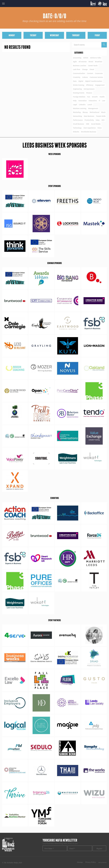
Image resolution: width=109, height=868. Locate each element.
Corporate (99, 73)
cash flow (77, 69)
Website (76, 132)
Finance (89, 93)
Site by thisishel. (103, 862)
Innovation (83, 101)
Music (103, 112)
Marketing (77, 112)
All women (83, 62)
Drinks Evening (79, 85)
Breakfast (99, 62)
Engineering (77, 89)
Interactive (93, 101)
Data (75, 81)
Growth (95, 97)
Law (104, 101)
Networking (77, 116)
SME (88, 124)
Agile (75, 62)
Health (102, 97)
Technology (77, 128)
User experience (90, 128)
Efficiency (90, 85)
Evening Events (79, 93)
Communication (79, 73)
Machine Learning (80, 108)
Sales (98, 120)
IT (99, 101)
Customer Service (96, 77)
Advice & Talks (96, 58)
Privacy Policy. (91, 862)
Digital (81, 81)
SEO (103, 120)
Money (85, 112)
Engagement (100, 85)
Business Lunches (80, 66)
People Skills (101, 116)
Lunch (90, 105)
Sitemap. (80, 862)
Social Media (96, 124)
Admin (86, 58)
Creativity (77, 77)
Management (93, 108)
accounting (77, 58)
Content (90, 73)
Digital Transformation (94, 81)
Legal (75, 105)
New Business (89, 116)
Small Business (79, 124)
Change (85, 69)
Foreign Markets (79, 97)
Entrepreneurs (89, 89)
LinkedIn (82, 105)
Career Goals (93, 66)
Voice (100, 128)
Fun (89, 97)
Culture (85, 77)
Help (75, 101)
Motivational (94, 112)
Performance (78, 120)
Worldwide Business (89, 132)
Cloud (92, 69)
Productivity (89, 120)
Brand (91, 62)
